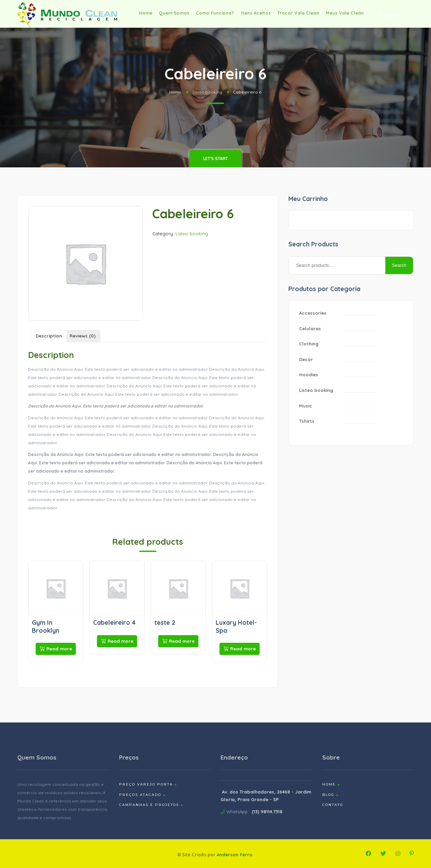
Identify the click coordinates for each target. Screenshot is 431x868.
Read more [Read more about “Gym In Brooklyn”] (56, 649)
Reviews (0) (83, 336)
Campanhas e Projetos (149, 805)
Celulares (310, 328)
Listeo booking (207, 92)
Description (49, 336)
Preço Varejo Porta (146, 784)
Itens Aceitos (250, 14)
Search (399, 265)
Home (133, 14)
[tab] (49, 336)
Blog (328, 795)
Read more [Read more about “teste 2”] (178, 641)
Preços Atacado (140, 795)
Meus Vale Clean (344, 14)
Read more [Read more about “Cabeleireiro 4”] (117, 641)
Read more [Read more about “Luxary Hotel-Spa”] (240, 649)
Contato (333, 805)
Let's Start (215, 159)
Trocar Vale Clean (295, 14)
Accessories (313, 313)
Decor (306, 359)
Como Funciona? (207, 14)
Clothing (309, 344)
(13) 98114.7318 (267, 812)
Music (306, 406)
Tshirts (307, 421)
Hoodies (309, 375)
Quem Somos (164, 14)
